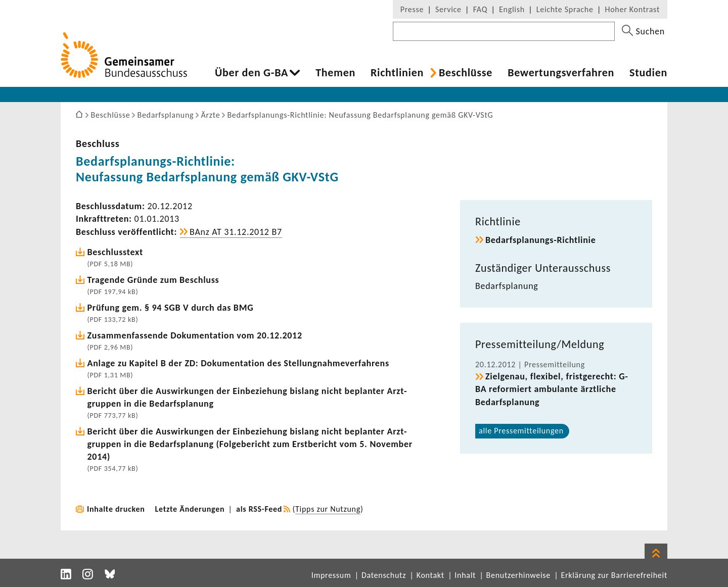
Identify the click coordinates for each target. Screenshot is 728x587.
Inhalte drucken (116, 509)
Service (448, 9)
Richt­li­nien (397, 73)
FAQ (480, 9)
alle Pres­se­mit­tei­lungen (521, 431)
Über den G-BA (252, 73)
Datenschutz (384, 575)
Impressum (331, 575)
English (512, 9)
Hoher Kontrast (632, 9)
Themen (335, 73)
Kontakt (430, 575)
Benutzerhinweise (518, 575)
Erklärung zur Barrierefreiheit (614, 575)
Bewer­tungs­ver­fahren (561, 73)
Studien (648, 73)
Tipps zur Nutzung (328, 509)
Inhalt (465, 575)
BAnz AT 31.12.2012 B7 (236, 232)
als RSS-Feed (259, 509)
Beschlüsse (466, 73)
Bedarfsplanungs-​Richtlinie (541, 240)
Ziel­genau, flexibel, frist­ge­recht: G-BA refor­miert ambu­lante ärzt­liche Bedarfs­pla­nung (552, 389)
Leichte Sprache (565, 9)
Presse (412, 9)
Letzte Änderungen (190, 509)
